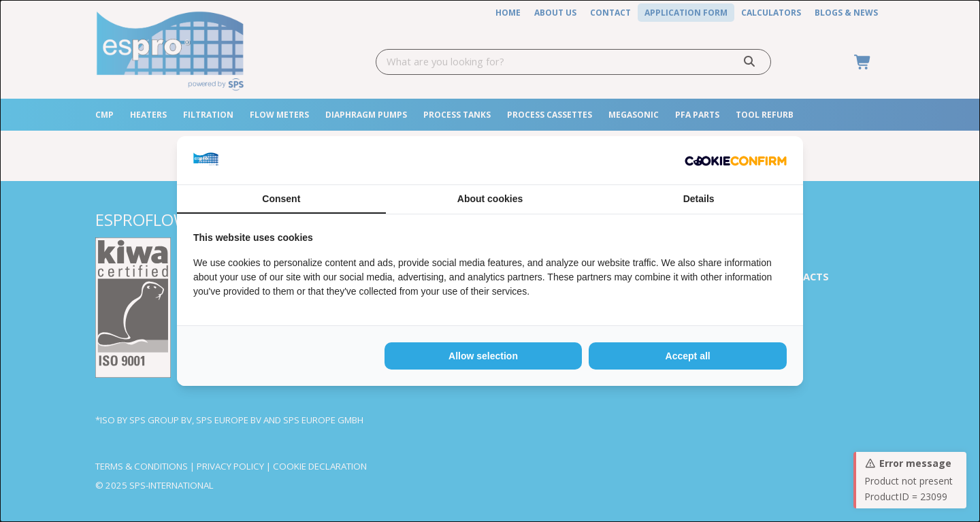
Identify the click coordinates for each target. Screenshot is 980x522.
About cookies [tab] (490, 199)
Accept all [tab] (688, 356)
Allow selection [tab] (483, 356)
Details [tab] (699, 199)
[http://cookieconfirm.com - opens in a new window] (736, 160)
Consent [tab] (281, 199)
